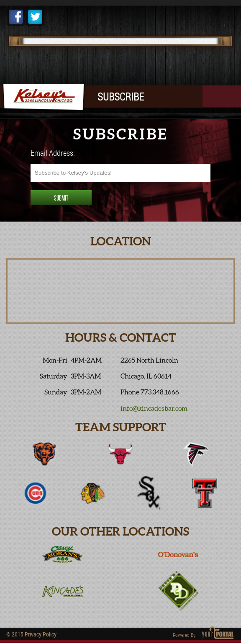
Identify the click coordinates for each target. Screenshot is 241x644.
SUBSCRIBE (121, 97)
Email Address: (53, 153)
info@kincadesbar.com (154, 408)
